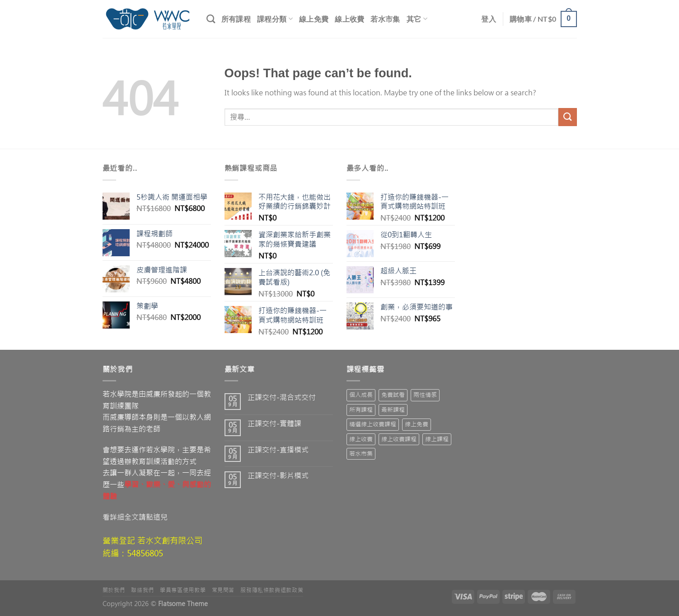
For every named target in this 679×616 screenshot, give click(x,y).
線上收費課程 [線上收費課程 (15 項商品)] (399, 439)
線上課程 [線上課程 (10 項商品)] (437, 439)
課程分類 (275, 19)
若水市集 (385, 19)
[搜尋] (211, 19)
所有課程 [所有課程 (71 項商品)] (361, 410)
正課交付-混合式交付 (282, 397)
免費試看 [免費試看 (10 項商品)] (393, 395)
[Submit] (567, 117)
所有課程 (236, 19)
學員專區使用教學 (183, 590)
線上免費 (314, 19)
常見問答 (223, 590)
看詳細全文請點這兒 (135, 517)
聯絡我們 (142, 590)
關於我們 (114, 590)
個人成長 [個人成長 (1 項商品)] (361, 395)
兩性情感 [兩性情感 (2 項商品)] (425, 395)
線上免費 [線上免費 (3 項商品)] (417, 424)
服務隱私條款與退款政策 (272, 590)
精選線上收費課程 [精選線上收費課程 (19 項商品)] (373, 424)
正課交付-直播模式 (278, 450)
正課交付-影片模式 (278, 476)
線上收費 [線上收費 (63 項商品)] (361, 439)
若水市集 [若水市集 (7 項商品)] (361, 454)
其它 (417, 19)
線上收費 (349, 19)
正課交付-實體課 (274, 424)
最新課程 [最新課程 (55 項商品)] (393, 410)
